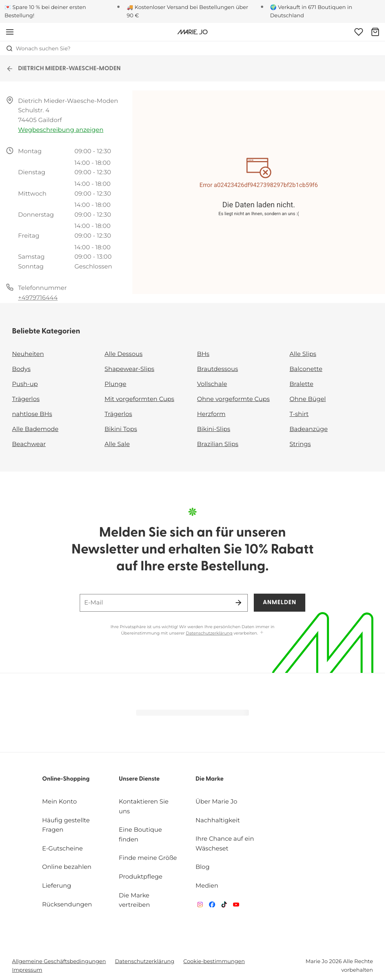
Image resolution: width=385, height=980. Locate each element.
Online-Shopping (66, 779)
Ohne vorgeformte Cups (233, 399)
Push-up (25, 384)
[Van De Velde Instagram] (200, 906)
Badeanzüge (309, 429)
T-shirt (299, 414)
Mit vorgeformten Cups (139, 399)
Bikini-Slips (214, 429)
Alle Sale (117, 444)
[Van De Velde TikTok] (224, 906)
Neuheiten (28, 354)
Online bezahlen (67, 867)
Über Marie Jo (216, 802)
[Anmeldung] (359, 32)
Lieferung (57, 886)
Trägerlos (26, 399)
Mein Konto (59, 802)
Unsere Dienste (139, 779)
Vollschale (212, 384)
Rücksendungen (67, 905)
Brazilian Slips (218, 444)
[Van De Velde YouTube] (236, 906)
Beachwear (29, 444)
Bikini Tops (121, 429)
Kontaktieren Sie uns (144, 807)
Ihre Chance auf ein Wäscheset (225, 844)
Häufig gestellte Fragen (66, 825)
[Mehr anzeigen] (262, 633)
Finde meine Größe (148, 858)
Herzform (211, 414)
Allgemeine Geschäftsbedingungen (59, 961)
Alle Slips (303, 354)
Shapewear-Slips (129, 369)
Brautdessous (218, 369)
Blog (202, 867)
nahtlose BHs (32, 414)
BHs (203, 354)
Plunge (115, 384)
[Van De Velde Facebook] (212, 906)
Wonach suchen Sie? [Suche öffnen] (38, 48)
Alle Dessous (124, 354)
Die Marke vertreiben (134, 901)
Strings (300, 444)
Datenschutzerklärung (209, 633)
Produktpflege (141, 877)
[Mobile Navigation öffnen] (10, 32)
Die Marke (210, 779)
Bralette (301, 384)
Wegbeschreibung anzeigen (61, 130)
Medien (207, 886)
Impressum (27, 970)
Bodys (21, 369)
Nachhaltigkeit (218, 821)
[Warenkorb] (375, 32)
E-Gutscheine (62, 849)
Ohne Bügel (308, 399)
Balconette (306, 369)
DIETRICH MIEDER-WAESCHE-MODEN (63, 69)
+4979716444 (38, 298)
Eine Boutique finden (140, 835)
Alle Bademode (35, 429)
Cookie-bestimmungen (214, 961)
